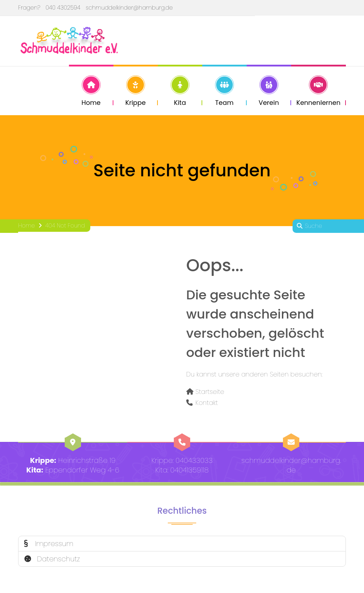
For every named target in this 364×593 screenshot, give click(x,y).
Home (26, 227)
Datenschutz (52, 560)
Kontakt (207, 404)
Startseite (210, 393)
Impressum (49, 545)
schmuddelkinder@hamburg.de (129, 8)
